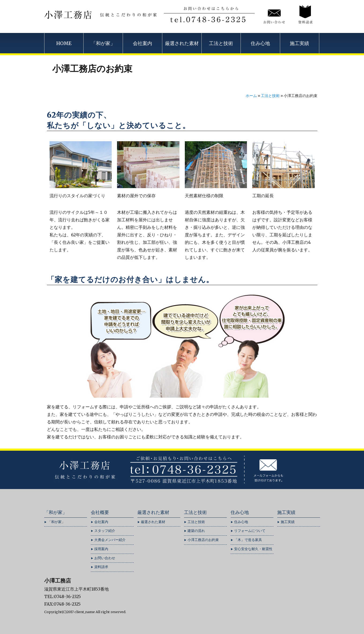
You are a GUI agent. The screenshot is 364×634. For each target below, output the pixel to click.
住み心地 (260, 43)
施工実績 (299, 43)
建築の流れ (196, 531)
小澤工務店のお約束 (203, 540)
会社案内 (142, 43)
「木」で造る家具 (248, 540)
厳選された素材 (182, 43)
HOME (64, 43)
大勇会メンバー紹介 (110, 540)
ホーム (251, 96)
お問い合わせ (105, 558)
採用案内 (101, 549)
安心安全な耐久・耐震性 (253, 549)
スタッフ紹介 (105, 531)
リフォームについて (250, 531)
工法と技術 (221, 43)
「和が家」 (103, 43)
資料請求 (101, 567)
